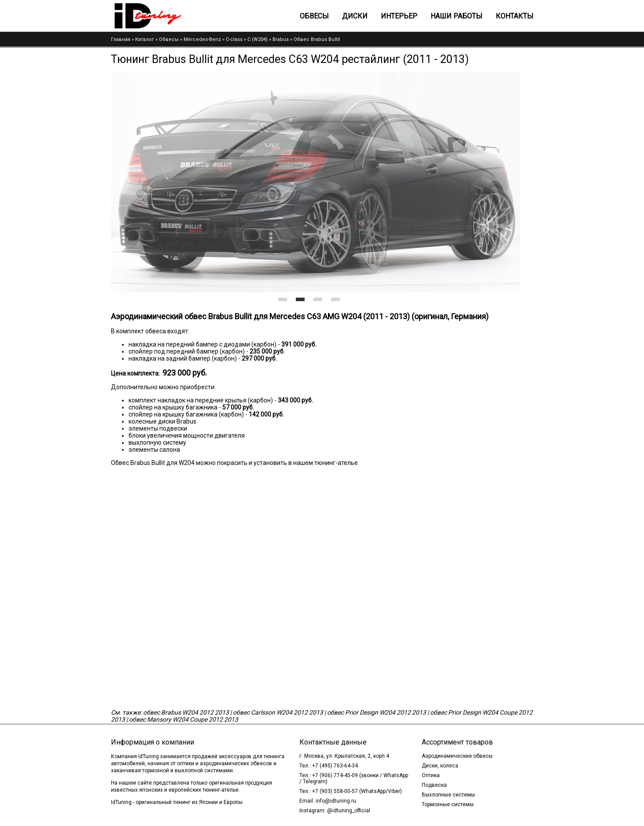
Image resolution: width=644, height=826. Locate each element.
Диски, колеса (440, 766)
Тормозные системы (448, 804)
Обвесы (314, 16)
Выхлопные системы (448, 795)
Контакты (515, 16)
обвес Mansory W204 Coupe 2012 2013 (184, 719)
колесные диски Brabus (162, 421)
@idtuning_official (349, 811)
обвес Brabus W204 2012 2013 (186, 712)
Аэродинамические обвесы (457, 756)
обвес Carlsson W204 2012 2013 (278, 712)
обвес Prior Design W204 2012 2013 (377, 712)
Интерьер (399, 16)
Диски (355, 16)
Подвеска (434, 785)
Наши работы (456, 16)
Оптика (431, 775)
